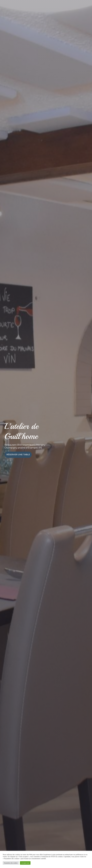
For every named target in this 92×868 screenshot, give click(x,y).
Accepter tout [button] (25, 863)
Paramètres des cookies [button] (11, 863)
